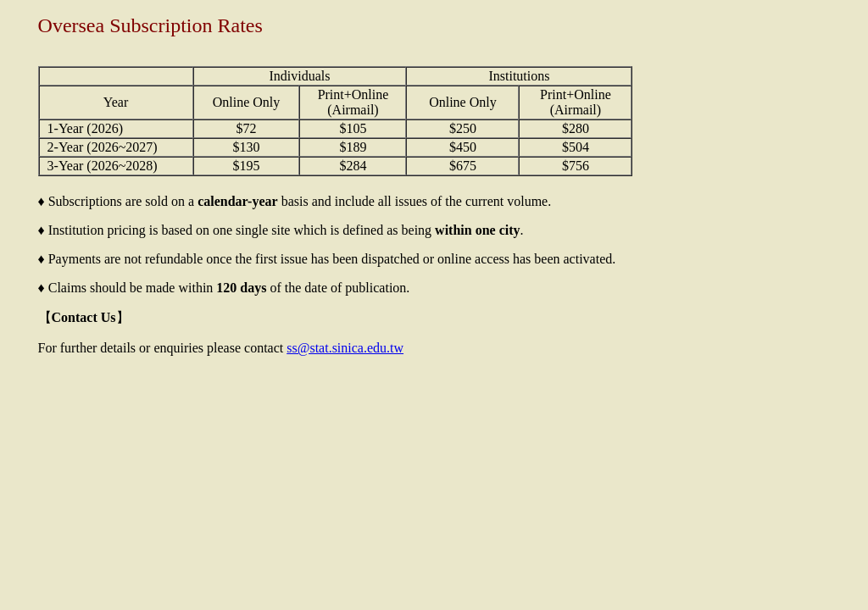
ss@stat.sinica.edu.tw (345, 348)
